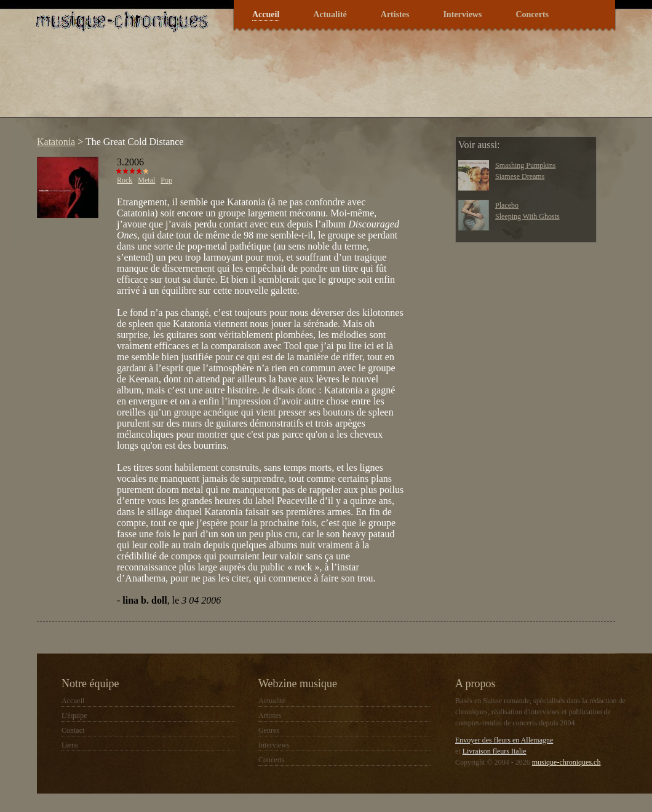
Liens (70, 745)
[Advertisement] (255, 82)
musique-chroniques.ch (567, 762)
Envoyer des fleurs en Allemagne (504, 740)
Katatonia (56, 142)
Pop (166, 180)
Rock (125, 180)
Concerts (532, 14)
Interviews (462, 14)
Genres (269, 730)
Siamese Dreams (520, 176)
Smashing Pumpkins (525, 165)
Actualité (330, 14)
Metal (146, 180)
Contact (73, 730)
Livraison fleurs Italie (495, 751)
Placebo (507, 205)
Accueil (266, 14)
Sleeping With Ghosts (527, 216)
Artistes (395, 14)
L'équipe (74, 715)
